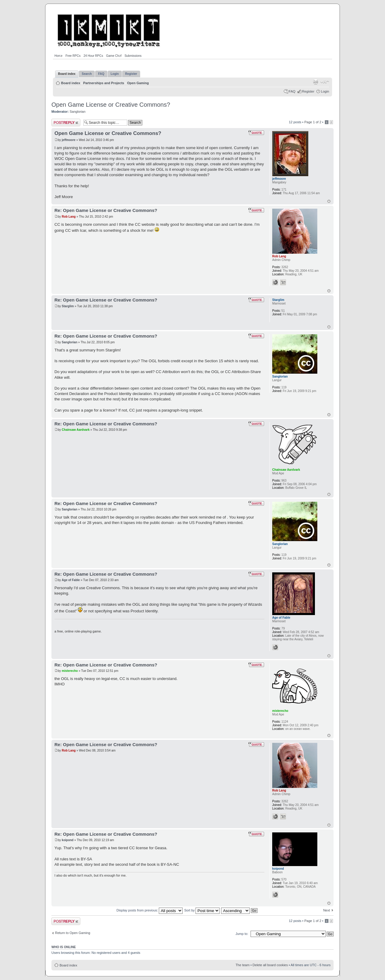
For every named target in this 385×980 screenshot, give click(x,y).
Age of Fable (71, 580)
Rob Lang (69, 217)
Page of (313, 122)
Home (59, 56)
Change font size (325, 82)
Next (326, 910)
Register (308, 91)
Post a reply (66, 122)
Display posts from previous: (149, 910)
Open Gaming (138, 83)
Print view (316, 82)
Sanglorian (78, 112)
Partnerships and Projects (103, 83)
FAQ (292, 91)
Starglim (68, 306)
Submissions (133, 56)
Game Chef (114, 56)
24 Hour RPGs (93, 56)
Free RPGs (73, 56)
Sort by (202, 910)
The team (242, 965)
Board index (71, 83)
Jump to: (242, 934)
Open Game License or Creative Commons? (111, 105)
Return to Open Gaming (73, 933)
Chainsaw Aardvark (75, 430)
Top (329, 201)
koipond (68, 840)
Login (325, 91)
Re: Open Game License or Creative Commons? (106, 210)
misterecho (70, 671)
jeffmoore (69, 140)
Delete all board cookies (270, 965)
